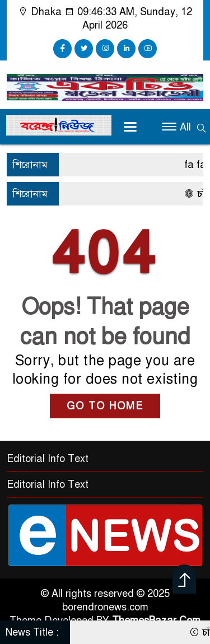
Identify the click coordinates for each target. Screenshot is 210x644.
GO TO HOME (105, 406)
